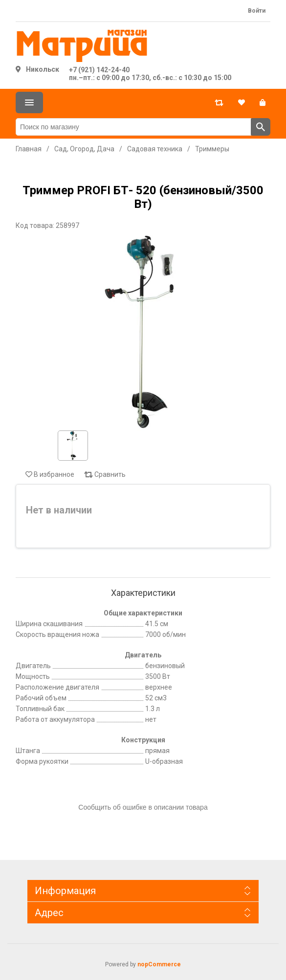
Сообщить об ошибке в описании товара (143, 807)
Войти (257, 11)
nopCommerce (159, 964)
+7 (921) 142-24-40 (99, 70)
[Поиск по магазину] (133, 127)
